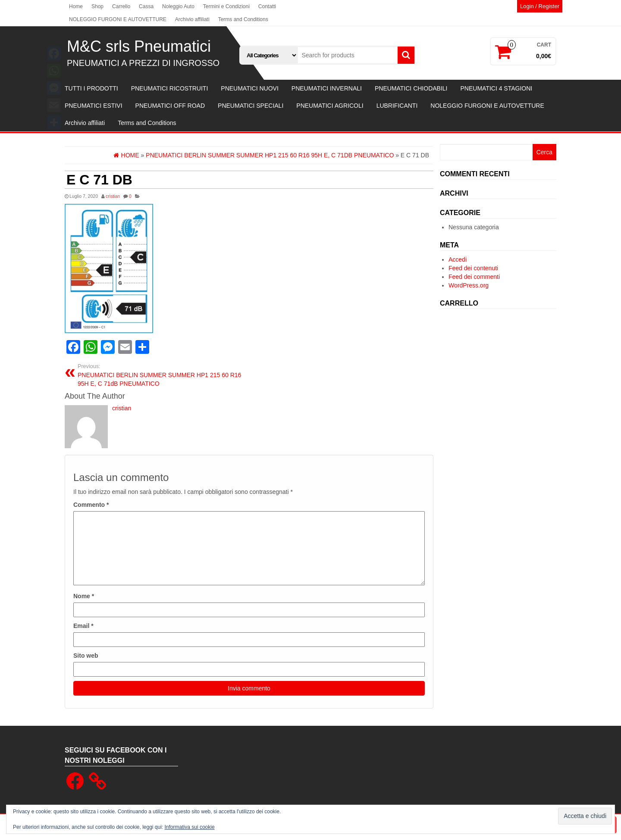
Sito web (86, 656)
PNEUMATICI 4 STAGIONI (496, 88)
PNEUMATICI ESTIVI (94, 106)
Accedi (458, 259)
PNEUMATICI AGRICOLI (330, 106)
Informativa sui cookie (190, 827)
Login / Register (540, 6)
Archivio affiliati (192, 19)
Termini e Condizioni (226, 6)
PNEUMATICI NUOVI (250, 88)
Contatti (267, 6)
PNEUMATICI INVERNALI (327, 88)
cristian (113, 196)
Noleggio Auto (178, 6)
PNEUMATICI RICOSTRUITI (170, 88)
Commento (91, 505)
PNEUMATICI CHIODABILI (411, 88)
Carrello (121, 6)
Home (76, 6)
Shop (97, 6)
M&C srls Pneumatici (139, 46)
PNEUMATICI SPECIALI (251, 106)
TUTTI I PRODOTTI (91, 88)
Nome (84, 596)
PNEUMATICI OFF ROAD (170, 106)
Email (83, 626)
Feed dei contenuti (473, 268)
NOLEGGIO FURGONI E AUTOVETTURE (118, 19)
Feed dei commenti (474, 277)
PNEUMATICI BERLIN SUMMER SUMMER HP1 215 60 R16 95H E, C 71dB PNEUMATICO (160, 375)
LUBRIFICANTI (397, 106)
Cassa (146, 6)
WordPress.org (469, 285)
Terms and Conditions (243, 19)
